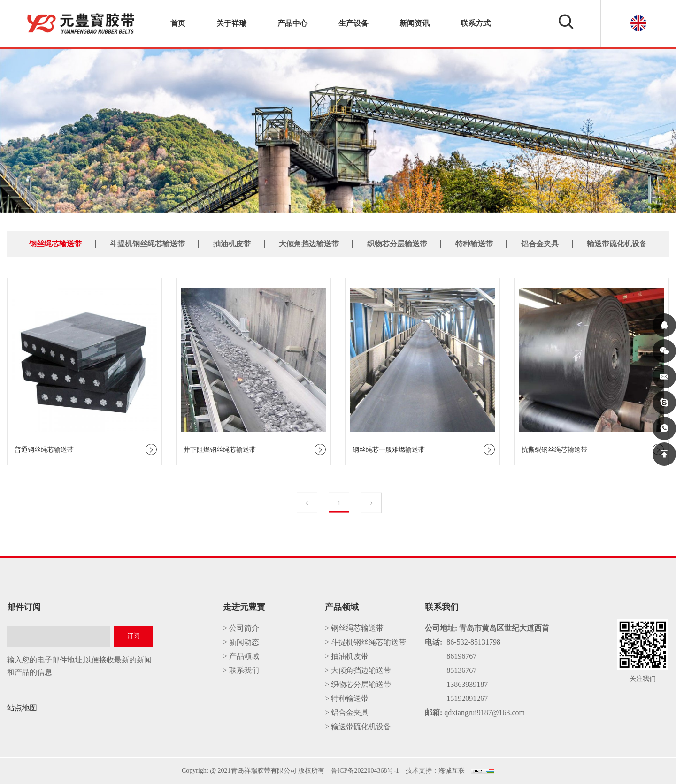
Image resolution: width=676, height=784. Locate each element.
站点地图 (22, 708)
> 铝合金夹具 (347, 712)
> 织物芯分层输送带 (358, 684)
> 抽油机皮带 (347, 656)
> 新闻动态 (241, 642)
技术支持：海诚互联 (435, 771)
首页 (178, 23)
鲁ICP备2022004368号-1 (365, 771)
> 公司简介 (241, 628)
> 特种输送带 (347, 698)
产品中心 (292, 23)
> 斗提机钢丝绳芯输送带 (365, 642)
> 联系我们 (241, 670)
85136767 (461, 670)
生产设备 (353, 23)
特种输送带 (474, 243)
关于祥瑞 (231, 23)
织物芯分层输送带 (397, 243)
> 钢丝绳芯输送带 (354, 628)
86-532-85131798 (473, 642)
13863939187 (467, 684)
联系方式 (476, 23)
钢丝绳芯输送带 (55, 243)
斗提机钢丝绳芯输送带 (147, 243)
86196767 (461, 656)
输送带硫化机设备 (617, 243)
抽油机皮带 (232, 243)
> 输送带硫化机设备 (358, 727)
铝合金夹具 (540, 243)
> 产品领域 (241, 656)
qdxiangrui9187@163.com (484, 712)
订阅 (133, 636)
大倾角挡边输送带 (309, 243)
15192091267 (467, 698)
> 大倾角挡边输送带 (358, 670)
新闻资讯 (415, 23)
